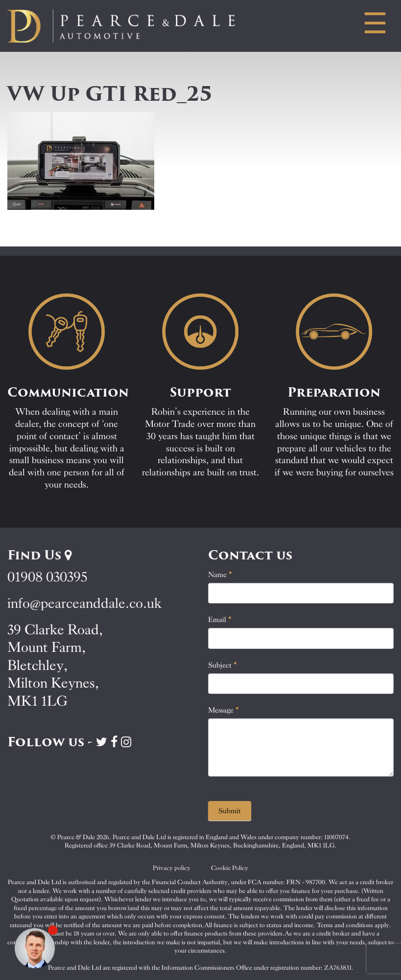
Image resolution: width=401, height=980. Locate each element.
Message (224, 710)
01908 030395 (47, 577)
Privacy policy (172, 868)
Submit (230, 811)
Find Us (39, 555)
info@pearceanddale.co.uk (85, 603)
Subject (223, 665)
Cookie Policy (230, 868)
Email (220, 620)
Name (220, 575)
